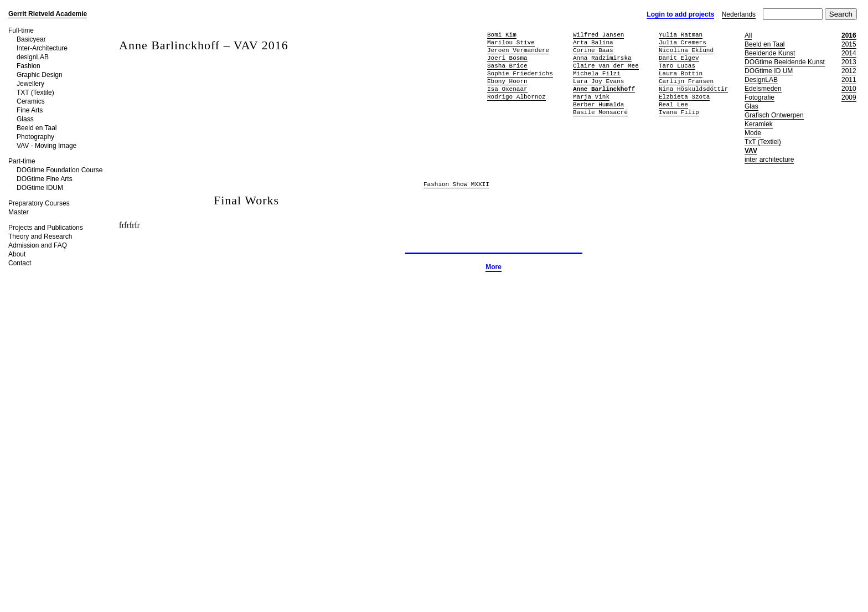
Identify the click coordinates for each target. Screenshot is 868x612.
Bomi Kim (502, 35)
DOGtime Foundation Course (60, 170)
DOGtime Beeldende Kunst (785, 62)
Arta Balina (593, 42)
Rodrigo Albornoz (516, 97)
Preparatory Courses (39, 203)
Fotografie (759, 97)
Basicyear (31, 39)
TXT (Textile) (35, 92)
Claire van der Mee (606, 66)
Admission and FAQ (38, 245)
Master (19, 212)
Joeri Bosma (507, 58)
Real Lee (673, 104)
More (494, 267)
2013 (849, 62)
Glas (751, 106)
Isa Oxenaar (507, 89)
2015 (849, 44)
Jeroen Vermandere (518, 50)
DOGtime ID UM (769, 71)
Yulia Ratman (681, 35)
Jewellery (30, 84)
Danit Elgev (679, 58)
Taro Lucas (677, 66)
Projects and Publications (46, 228)
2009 (849, 97)
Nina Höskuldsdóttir (693, 89)
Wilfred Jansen (598, 35)
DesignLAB (761, 80)
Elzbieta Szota (684, 97)
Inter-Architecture (42, 48)
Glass (25, 119)
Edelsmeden (763, 89)
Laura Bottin (681, 73)
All (748, 35)
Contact (20, 263)
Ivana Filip (679, 112)
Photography (35, 137)
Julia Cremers (683, 42)
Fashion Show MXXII (456, 185)
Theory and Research (40, 236)
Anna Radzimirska (602, 58)
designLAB (33, 57)
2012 (849, 71)
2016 (849, 35)
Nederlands (739, 14)
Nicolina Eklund (686, 50)
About (17, 254)
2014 (849, 53)
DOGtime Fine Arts (45, 179)
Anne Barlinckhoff (604, 89)
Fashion (29, 66)
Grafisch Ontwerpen (774, 115)
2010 (849, 89)
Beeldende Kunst (770, 53)
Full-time (21, 30)
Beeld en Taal (37, 128)
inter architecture (769, 160)
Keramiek (759, 124)
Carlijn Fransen (686, 81)
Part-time (22, 161)
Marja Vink (591, 97)
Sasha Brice (507, 66)
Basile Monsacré (600, 112)
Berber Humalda (598, 104)
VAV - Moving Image (46, 146)
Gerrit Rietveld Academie (48, 14)
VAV (751, 151)
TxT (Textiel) (763, 142)
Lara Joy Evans (598, 81)
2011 (849, 80)
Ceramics (31, 101)
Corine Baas (593, 50)
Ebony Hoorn (507, 81)
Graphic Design (40, 75)
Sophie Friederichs (520, 73)
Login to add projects (680, 14)
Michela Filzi (597, 73)
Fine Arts (30, 110)
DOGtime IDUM (40, 188)
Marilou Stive (511, 42)
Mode (753, 133)
